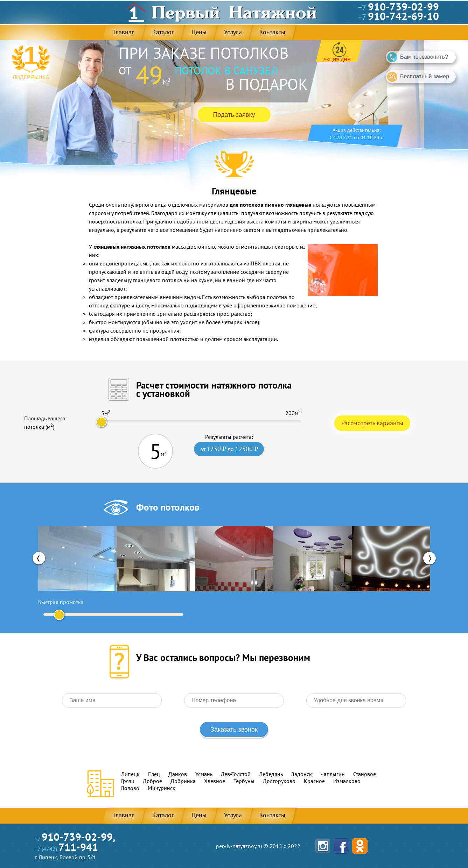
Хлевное (215, 781)
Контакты (272, 32)
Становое (365, 774)
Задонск (302, 774)
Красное (314, 781)
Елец (154, 774)
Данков (178, 774)
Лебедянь (271, 774)
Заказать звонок (234, 730)
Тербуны (244, 781)
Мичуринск (162, 788)
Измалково (347, 781)
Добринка (183, 781)
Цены (199, 32)
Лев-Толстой (236, 774)
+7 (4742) (66, 849)
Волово (130, 788)
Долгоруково (279, 781)
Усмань (204, 774)
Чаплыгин (333, 774)
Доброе (152, 781)
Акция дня (337, 60)
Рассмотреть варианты (372, 423)
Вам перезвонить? (418, 57)
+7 (399, 8)
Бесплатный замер (418, 77)
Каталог (163, 32)
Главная (124, 32)
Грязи (128, 781)
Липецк (130, 774)
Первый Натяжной (234, 12)
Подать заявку (234, 115)
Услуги (233, 32)
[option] (77, 558)
